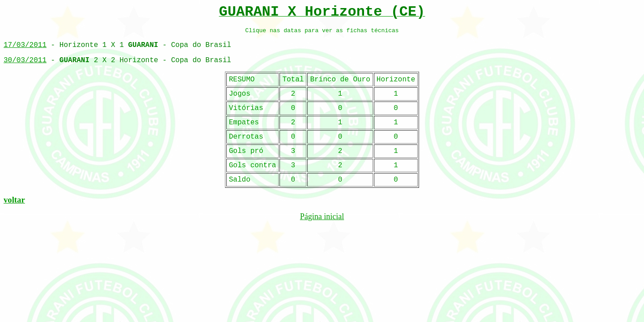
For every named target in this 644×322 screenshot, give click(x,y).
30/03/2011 (25, 60)
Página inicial (322, 216)
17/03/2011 (25, 45)
